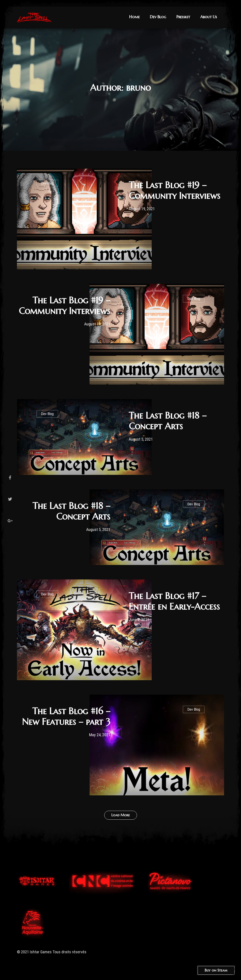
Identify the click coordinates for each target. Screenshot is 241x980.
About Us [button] (209, 17)
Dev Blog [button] (158, 17)
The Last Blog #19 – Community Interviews (175, 190)
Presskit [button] (183, 17)
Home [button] (134, 17)
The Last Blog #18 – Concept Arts (168, 421)
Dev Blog (47, 183)
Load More (121, 815)
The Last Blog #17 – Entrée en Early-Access (174, 601)
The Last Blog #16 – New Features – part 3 (66, 716)
